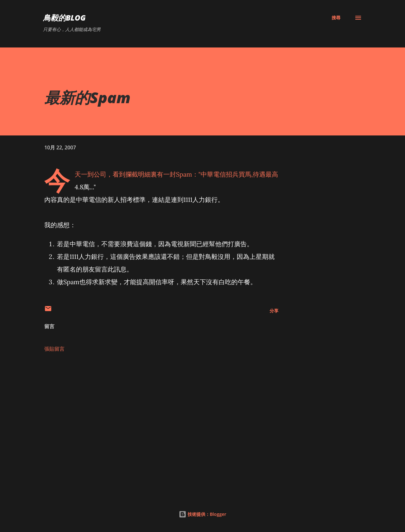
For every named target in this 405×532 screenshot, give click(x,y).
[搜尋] (336, 18)
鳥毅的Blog (64, 18)
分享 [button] (274, 311)
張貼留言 (54, 349)
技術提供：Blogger (202, 514)
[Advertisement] (151, 415)
